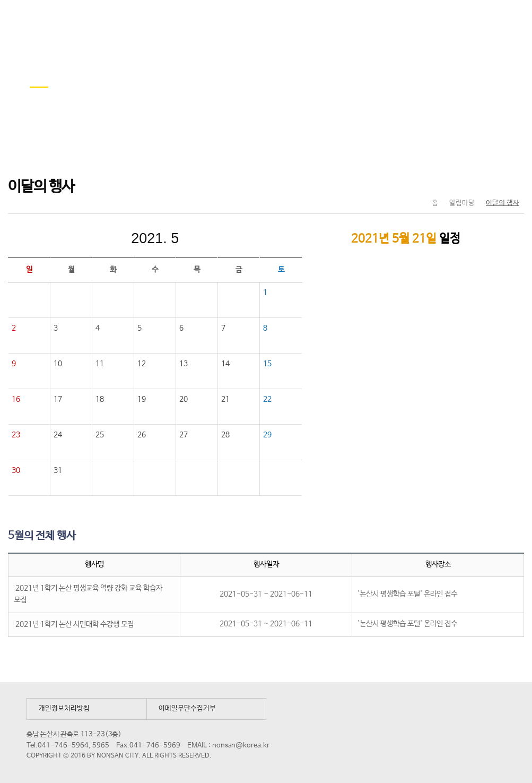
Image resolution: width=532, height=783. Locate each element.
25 (100, 435)
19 (142, 399)
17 (58, 399)
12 (142, 364)
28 (225, 435)
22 (267, 399)
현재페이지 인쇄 (512, 181)
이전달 (84, 238)
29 (267, 435)
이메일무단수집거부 (187, 708)
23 (16, 435)
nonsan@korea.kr (241, 746)
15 (267, 364)
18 (100, 399)
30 (16, 470)
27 (184, 435)
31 (59, 470)
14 (225, 364)
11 (100, 364)
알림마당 (462, 203)
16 (16, 399)
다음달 (226, 238)
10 (58, 364)
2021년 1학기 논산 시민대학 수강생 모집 (75, 624)
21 (225, 399)
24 (58, 435)
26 (142, 435)
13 (184, 364)
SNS (489, 181)
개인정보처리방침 (64, 708)
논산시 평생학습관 (85, 20)
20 (184, 399)
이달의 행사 (503, 203)
